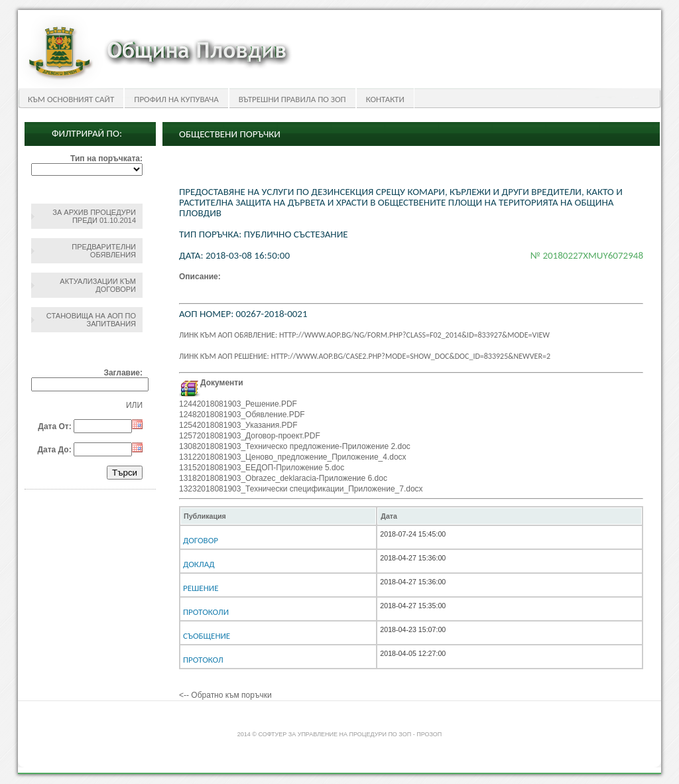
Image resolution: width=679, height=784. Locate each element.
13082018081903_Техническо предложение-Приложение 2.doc (295, 446)
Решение (201, 588)
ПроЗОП (429, 734)
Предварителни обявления (104, 251)
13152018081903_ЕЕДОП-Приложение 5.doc (262, 468)
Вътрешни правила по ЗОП (292, 99)
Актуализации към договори (98, 285)
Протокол (203, 660)
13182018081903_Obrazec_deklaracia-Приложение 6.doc (283, 478)
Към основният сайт (71, 99)
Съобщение (207, 636)
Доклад (199, 564)
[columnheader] (278, 516)
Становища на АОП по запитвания (91, 320)
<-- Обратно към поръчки (225, 695)
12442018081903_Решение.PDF (238, 404)
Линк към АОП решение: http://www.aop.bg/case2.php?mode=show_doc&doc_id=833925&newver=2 (365, 356)
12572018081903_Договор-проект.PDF (250, 436)
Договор (201, 540)
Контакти (385, 99)
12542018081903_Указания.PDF (238, 425)
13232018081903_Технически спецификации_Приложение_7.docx (301, 489)
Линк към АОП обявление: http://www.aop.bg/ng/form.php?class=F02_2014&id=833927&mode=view (364, 335)
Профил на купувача (176, 99)
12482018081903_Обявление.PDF (242, 415)
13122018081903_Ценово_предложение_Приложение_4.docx (293, 457)
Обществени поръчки (230, 134)
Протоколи (206, 612)
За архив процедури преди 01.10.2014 (94, 216)
